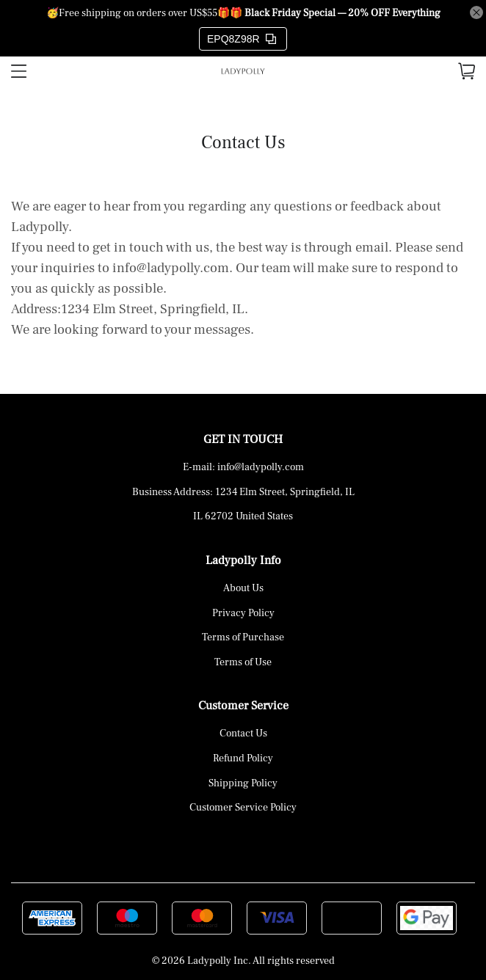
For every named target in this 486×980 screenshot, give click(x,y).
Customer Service (243, 706)
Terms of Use (243, 662)
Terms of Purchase (243, 637)
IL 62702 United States (243, 516)
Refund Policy (243, 758)
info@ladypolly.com (171, 268)
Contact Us (243, 734)
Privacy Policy (243, 613)
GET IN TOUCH (243, 439)
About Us (243, 588)
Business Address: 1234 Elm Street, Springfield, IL (243, 492)
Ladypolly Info (243, 560)
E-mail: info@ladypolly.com (243, 467)
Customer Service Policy (243, 808)
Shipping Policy (243, 783)
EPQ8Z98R (242, 39)
